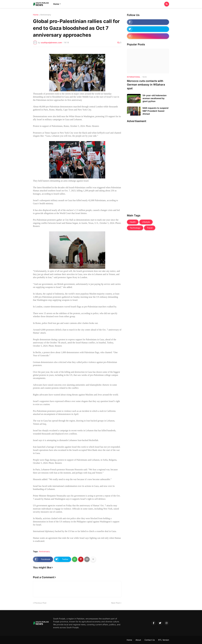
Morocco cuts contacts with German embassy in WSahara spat (146, 85)
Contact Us (150, 640)
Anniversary (46, 15)
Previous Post (40, 603)
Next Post (116, 603)
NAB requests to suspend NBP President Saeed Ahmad (155, 111)
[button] (167, 4)
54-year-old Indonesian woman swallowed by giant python (155, 98)
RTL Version (164, 640)
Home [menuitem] (56, 4)
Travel (150, 228)
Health (133, 222)
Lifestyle (146, 222)
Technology (135, 228)
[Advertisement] (138, 167)
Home (36, 15)
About (138, 640)
